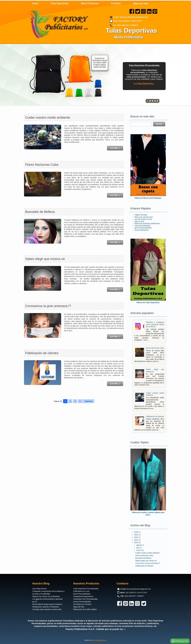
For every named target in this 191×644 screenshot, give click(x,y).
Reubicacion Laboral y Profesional (46, 607)
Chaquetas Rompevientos (83, 596)
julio (138, 548)
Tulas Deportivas (60, 3)
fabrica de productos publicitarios (147, 223)
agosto (139, 545)
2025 (136, 532)
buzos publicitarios (142, 230)
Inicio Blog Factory (40, 589)
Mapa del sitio (141, 3)
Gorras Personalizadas (82, 602)
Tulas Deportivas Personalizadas (86, 589)
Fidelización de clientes (42, 353)
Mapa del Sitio (79, 607)
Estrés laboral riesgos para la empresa (47, 604)
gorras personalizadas (143, 228)
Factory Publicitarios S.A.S (80, 629)
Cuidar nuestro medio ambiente (48, 117)
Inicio (35, 3)
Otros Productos (90, 3)
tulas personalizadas (142, 226)
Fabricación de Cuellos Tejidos (85, 609)
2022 (136, 537)
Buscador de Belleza (40, 212)
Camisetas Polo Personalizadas (86, 599)
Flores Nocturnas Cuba (42, 165)
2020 (136, 542)
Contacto (116, 3)
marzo (139, 550)
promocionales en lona (143, 219)
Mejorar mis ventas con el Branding (46, 596)
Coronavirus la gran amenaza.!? (48, 306)
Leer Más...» (115, 148)
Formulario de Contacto (82, 604)
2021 (136, 540)
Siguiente (89, 401)
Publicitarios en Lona (81, 591)
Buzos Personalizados (82, 594)
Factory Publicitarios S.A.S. (99, 640)
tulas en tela (139, 221)
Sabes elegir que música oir (45, 259)
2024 (136, 535)
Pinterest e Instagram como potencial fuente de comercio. (155, 324)
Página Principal (141, 215)
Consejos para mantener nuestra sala (47, 609)
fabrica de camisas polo (144, 217)
